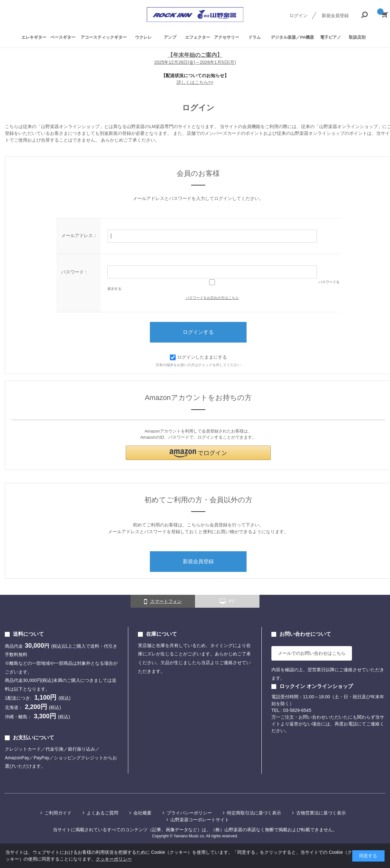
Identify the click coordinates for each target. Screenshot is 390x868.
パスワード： (75, 272)
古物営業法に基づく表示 (321, 813)
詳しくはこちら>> (195, 82)
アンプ (170, 37)
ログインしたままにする (198, 357)
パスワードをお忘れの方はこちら (212, 298)
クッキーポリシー (114, 859)
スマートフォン (163, 602)
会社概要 (142, 813)
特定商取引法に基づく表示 (254, 813)
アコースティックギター (104, 37)
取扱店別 (357, 37)
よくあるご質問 (102, 813)
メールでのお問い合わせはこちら (312, 653)
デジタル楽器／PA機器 (292, 37)
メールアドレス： (79, 235)
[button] (198, 453)
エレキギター (34, 37)
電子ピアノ (331, 37)
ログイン (298, 15)
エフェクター (198, 37)
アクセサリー (227, 37)
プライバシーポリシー (189, 813)
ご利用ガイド (58, 813)
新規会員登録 (335, 15)
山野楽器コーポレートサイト (200, 820)
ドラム (254, 37)
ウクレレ (143, 37)
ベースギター (63, 37)
